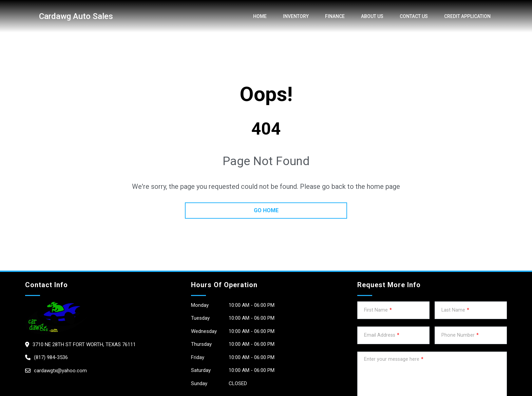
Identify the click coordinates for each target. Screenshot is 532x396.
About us (372, 16)
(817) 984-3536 (51, 357)
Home (260, 16)
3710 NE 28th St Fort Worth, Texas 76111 (84, 344)
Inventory (296, 16)
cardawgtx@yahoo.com (60, 371)
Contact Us (414, 16)
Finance (335, 16)
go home (266, 210)
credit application (467, 16)
